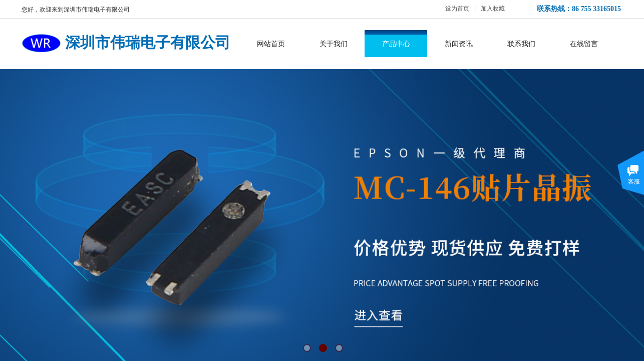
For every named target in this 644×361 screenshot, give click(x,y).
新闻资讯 (459, 44)
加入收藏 (493, 9)
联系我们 (521, 44)
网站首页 (271, 44)
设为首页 (457, 9)
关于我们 (334, 44)
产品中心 (396, 44)
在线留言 (584, 44)
